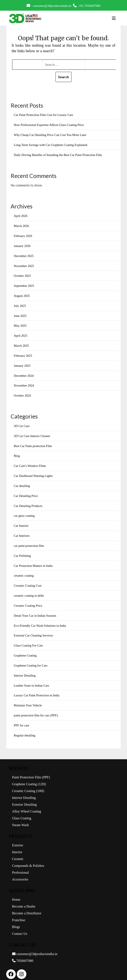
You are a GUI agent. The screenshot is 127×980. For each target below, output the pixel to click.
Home (16, 894)
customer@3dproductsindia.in (49, 6)
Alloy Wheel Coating (27, 806)
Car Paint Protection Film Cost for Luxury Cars (44, 115)
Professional (21, 867)
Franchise (19, 915)
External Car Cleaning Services (34, 631)
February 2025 (23, 354)
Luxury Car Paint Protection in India (37, 690)
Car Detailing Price (26, 493)
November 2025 (24, 265)
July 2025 (20, 304)
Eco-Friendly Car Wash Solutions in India (41, 621)
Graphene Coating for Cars (31, 661)
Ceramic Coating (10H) (28, 786)
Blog (17, 453)
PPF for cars (22, 720)
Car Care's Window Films (30, 463)
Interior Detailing (25, 671)
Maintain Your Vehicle (28, 700)
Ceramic (18, 854)
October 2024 (23, 393)
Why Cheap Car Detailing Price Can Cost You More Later (51, 135)
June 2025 (20, 314)
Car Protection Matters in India (34, 562)
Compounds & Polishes (28, 860)
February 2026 (23, 235)
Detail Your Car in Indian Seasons (36, 611)
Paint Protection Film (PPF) (31, 772)
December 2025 (24, 255)
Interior (17, 847)
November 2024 (24, 383)
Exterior (18, 840)
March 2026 (22, 225)
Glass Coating (22, 813)
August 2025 (22, 294)
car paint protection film (29, 542)
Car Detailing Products (28, 503)
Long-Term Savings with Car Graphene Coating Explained (51, 145)
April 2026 (21, 215)
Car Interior (21, 522)
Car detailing (22, 483)
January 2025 (22, 364)
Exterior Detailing (24, 799)
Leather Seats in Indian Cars (32, 681)
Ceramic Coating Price (28, 602)
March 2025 (22, 344)
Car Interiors (22, 532)
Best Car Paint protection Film (33, 443)
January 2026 (22, 245)
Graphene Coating (26, 651)
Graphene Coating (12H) (29, 779)
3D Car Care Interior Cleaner (32, 433)
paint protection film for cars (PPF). (37, 710)
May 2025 (20, 324)
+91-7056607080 (87, 6)
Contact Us (20, 928)
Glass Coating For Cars (29, 641)
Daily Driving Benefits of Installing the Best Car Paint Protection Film (59, 154)
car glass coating (24, 512)
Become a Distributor (27, 908)
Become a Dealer (24, 901)
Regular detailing (25, 730)
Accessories (20, 874)
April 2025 (21, 334)
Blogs (16, 922)
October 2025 (23, 275)
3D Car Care (22, 424)
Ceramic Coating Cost (28, 582)
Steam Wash (21, 820)
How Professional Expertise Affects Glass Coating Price (50, 125)
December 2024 (24, 374)
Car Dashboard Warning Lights (34, 473)
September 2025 (24, 285)
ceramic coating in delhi (29, 592)
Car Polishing (23, 552)
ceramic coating (24, 572)
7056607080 (23, 955)
